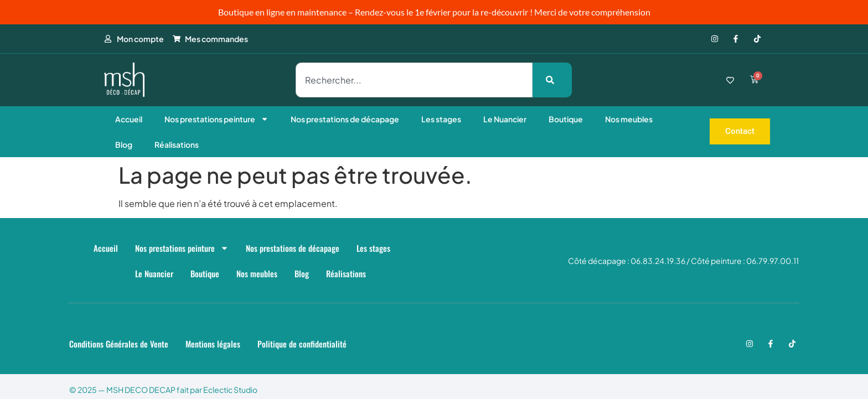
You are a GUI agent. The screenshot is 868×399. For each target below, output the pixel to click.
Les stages (441, 119)
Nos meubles (629, 119)
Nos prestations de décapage (345, 119)
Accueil (129, 119)
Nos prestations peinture (216, 119)
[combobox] (414, 80)
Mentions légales (213, 344)
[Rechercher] (552, 80)
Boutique (566, 119)
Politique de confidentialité (302, 344)
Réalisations (177, 144)
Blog (124, 144)
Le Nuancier (505, 119)
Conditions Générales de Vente (119, 344)
